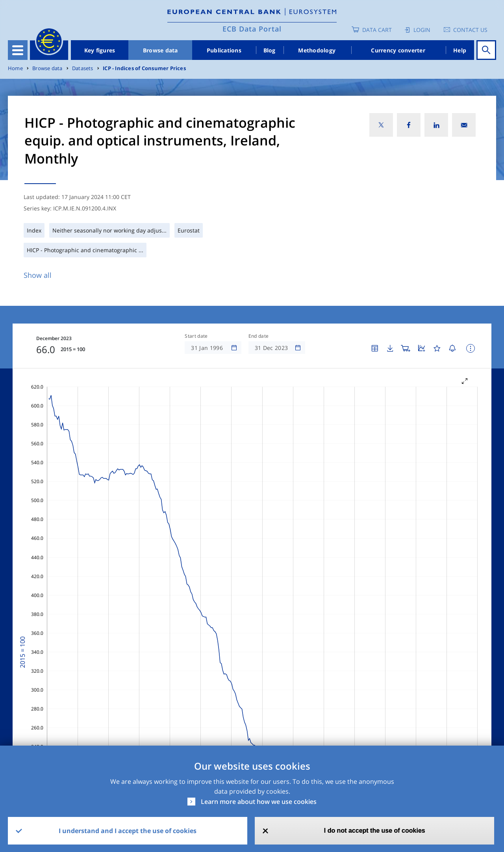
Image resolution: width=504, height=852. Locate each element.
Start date (196, 336)
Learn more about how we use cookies (259, 802)
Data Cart (377, 30)
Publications (224, 50)
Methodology (317, 50)
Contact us (470, 30)
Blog (270, 50)
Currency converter (398, 50)
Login (422, 30)
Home (15, 68)
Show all (38, 275)
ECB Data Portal (252, 29)
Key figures (100, 50)
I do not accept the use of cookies (375, 831)
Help (460, 50)
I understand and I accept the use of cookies (128, 831)
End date (259, 336)
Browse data (160, 50)
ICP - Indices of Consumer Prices (144, 68)
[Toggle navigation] (18, 50)
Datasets (83, 68)
